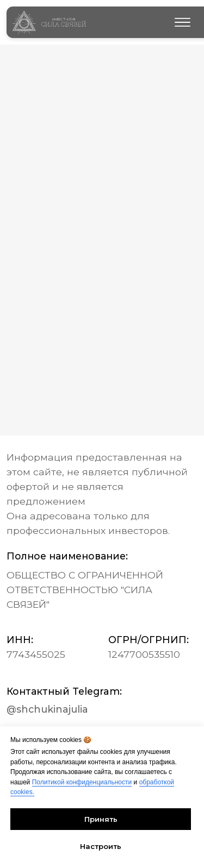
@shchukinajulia (47, 709)
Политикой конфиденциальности (82, 782)
